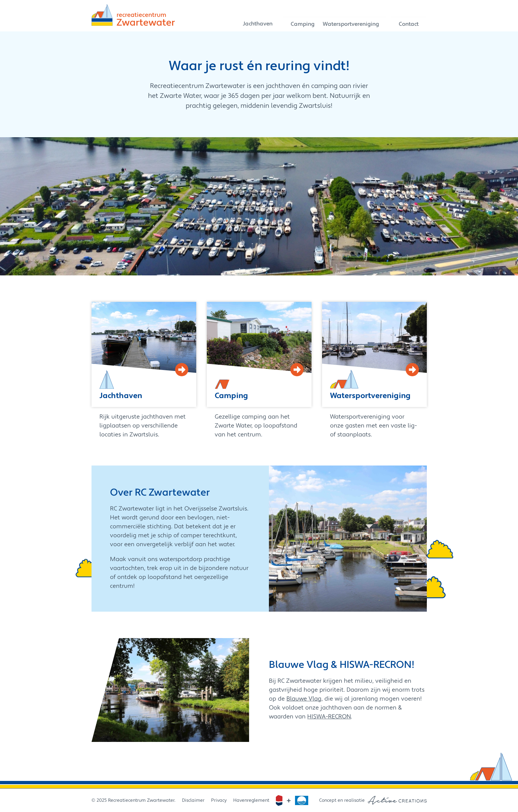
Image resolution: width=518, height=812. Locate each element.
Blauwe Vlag (304, 699)
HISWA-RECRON (329, 717)
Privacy (219, 800)
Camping (298, 21)
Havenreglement (251, 800)
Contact (413, 21)
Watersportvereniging (357, 21)
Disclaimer (193, 800)
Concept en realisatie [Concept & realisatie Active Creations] (373, 800)
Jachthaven (256, 21)
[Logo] (133, 15)
